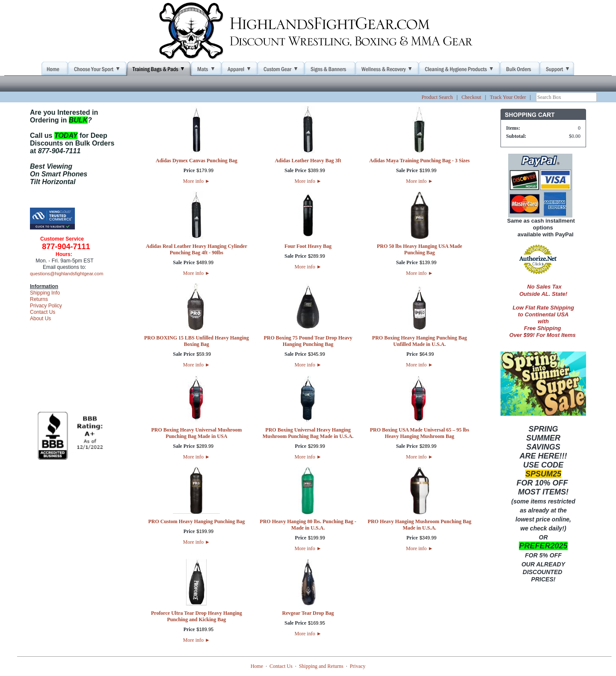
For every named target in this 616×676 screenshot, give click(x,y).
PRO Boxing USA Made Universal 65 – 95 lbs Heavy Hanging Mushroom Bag (420, 433)
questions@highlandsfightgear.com (67, 274)
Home (257, 666)
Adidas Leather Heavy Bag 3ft (308, 161)
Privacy (358, 666)
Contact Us (43, 312)
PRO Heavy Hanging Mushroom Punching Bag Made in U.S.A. (420, 525)
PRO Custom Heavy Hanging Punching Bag (196, 521)
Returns (39, 299)
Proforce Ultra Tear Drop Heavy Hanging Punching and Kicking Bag (197, 616)
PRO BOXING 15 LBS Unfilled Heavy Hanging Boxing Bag (197, 341)
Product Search (437, 97)
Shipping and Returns (321, 666)
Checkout (471, 97)
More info (197, 181)
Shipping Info (45, 293)
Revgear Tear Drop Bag (308, 613)
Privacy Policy (46, 306)
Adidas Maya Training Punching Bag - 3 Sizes (419, 161)
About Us (40, 319)
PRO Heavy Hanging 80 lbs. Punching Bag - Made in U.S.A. (308, 525)
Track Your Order (508, 97)
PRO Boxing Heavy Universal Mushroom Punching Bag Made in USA (196, 433)
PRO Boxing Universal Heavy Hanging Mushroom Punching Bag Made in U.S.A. (308, 433)
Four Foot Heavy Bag (308, 246)
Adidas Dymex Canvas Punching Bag (197, 161)
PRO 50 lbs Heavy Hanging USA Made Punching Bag (419, 249)
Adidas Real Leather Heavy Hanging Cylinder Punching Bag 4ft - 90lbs (197, 249)
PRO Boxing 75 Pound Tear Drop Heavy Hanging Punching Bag (308, 341)
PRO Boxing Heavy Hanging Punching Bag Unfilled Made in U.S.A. (420, 341)
